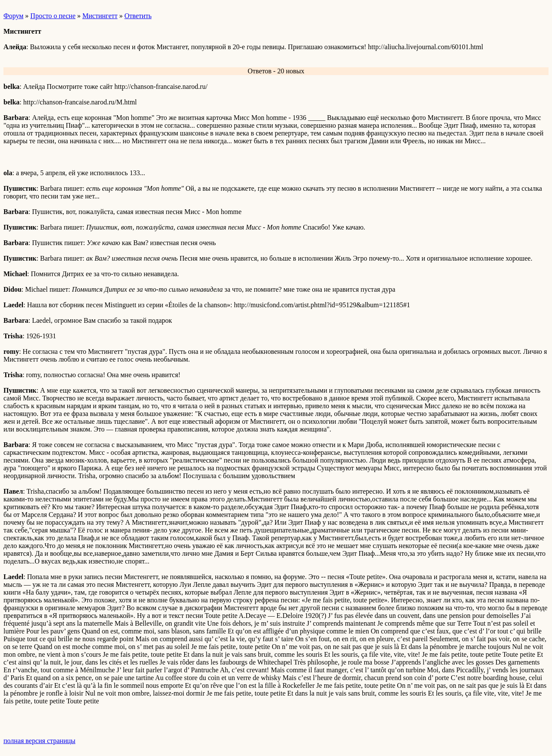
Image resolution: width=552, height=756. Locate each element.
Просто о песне (53, 16)
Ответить (138, 16)
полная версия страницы (39, 741)
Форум (13, 16)
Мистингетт (100, 16)
